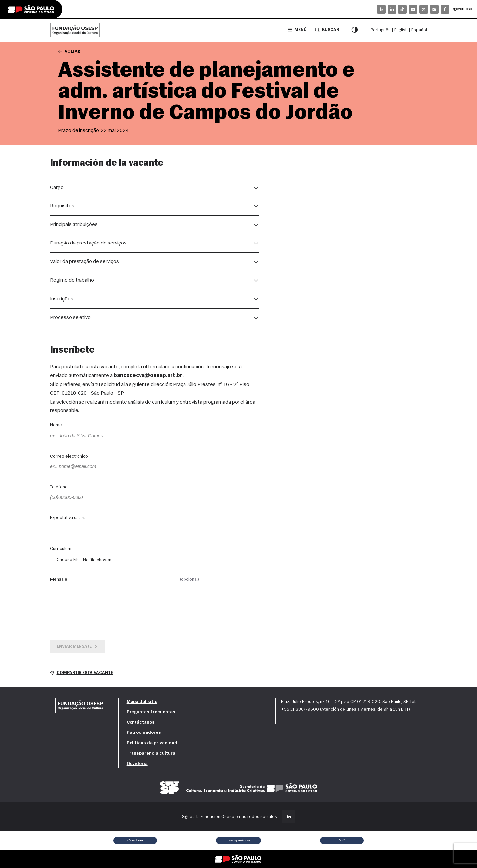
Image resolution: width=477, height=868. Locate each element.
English (401, 30)
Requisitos (62, 206)
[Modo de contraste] (355, 30)
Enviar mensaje (78, 647)
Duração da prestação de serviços (88, 243)
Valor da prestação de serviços (84, 262)
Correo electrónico (69, 457)
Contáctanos (141, 722)
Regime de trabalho (72, 280)
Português (381, 30)
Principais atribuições (74, 225)
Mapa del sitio (142, 702)
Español (419, 30)
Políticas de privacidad (152, 743)
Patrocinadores (144, 733)
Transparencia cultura (151, 754)
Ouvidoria (137, 764)
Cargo (57, 188)
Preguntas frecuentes (151, 712)
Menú (297, 30)
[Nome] (125, 436)
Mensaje (125, 580)
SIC (342, 840)
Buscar (327, 30)
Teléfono (59, 487)
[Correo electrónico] (125, 467)
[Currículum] (125, 560)
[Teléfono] (125, 498)
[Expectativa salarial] (125, 529)
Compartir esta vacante (81, 673)
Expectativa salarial (69, 518)
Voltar (69, 51)
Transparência (238, 840)
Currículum (61, 549)
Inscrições (62, 299)
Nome (56, 425)
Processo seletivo (70, 318)
